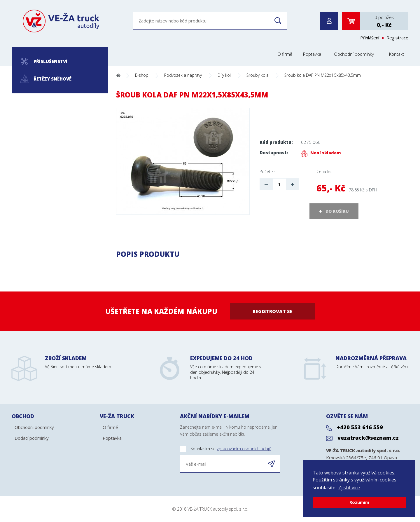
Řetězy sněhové (46, 79)
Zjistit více (349, 488)
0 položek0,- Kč (384, 21)
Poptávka (312, 54)
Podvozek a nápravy (183, 75)
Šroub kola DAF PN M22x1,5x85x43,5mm (323, 75)
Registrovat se (273, 311)
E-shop (142, 75)
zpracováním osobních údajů (244, 449)
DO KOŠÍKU (337, 211)
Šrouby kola (258, 75)
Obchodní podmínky (354, 54)
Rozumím (359, 502)
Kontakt (397, 54)
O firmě (285, 54)
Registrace (397, 38)
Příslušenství (44, 61)
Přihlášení (370, 38)
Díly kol (224, 75)
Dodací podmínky (32, 438)
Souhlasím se (226, 449)
